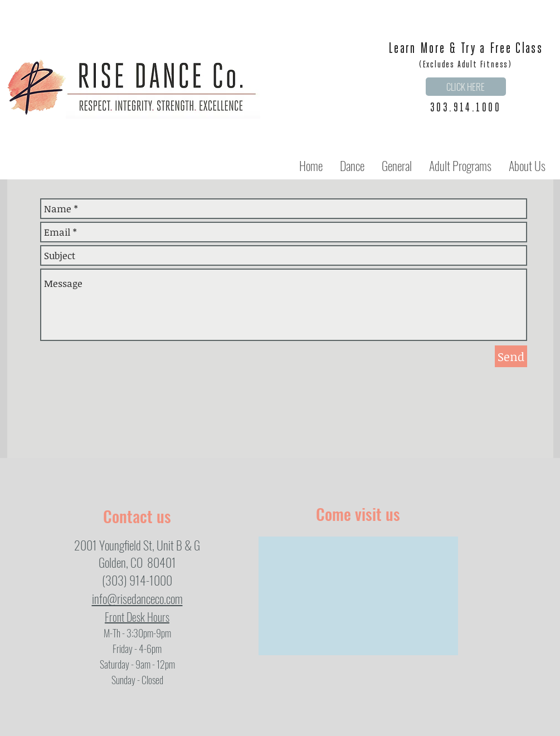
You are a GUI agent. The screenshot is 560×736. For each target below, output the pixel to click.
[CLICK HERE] (466, 87)
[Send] (511, 356)
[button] (352, 165)
